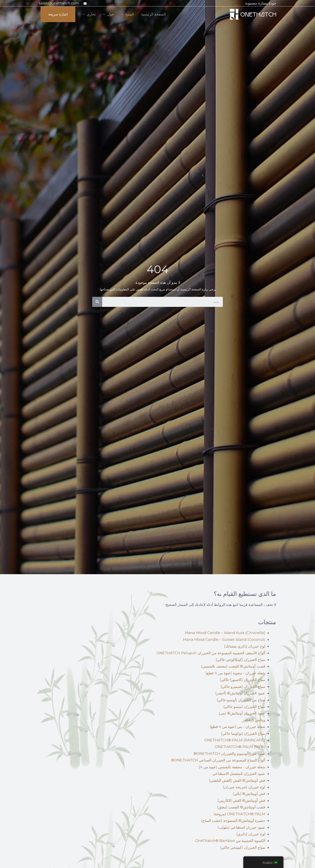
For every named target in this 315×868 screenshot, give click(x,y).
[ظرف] (85, 4)
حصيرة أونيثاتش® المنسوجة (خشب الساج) (233, 821)
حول (111, 14)
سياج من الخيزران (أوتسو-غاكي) (241, 700)
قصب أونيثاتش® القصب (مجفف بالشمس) (233, 666)
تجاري (91, 14)
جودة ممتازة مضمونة (261, 3)
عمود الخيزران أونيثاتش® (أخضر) (240, 693)
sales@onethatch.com (59, 3)
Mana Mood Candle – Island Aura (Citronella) (225, 633)
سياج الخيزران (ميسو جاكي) (244, 707)
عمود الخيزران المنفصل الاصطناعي (239, 774)
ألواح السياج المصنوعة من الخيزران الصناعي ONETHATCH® (218, 760)
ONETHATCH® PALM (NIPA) (240, 747)
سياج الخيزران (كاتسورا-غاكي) (242, 680)
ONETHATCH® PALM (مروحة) (239, 814)
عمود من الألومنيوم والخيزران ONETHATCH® (229, 754)
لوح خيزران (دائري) (251, 834)
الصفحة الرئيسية (153, 14)
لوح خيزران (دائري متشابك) (245, 646)
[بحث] (97, 302)
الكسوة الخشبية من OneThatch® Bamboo (230, 841)
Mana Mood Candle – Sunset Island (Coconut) (224, 640)
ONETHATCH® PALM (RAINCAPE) (235, 740)
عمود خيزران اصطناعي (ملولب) (241, 827)
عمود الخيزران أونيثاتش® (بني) (242, 713)
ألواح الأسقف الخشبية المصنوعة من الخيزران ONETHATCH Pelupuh (211, 653)
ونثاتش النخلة (255, 720)
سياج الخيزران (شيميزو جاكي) (243, 687)
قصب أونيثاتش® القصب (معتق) (241, 807)
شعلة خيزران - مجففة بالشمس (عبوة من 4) (232, 767)
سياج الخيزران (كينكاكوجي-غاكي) (240, 660)
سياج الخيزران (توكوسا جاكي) (243, 734)
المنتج (130, 14)
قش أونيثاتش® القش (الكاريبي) (241, 801)
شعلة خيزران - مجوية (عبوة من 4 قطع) (235, 673)
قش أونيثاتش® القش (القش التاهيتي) (237, 780)
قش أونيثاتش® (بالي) (249, 794)
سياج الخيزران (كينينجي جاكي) (243, 848)
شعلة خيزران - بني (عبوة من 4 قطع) (237, 727)
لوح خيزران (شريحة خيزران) (244, 787)
